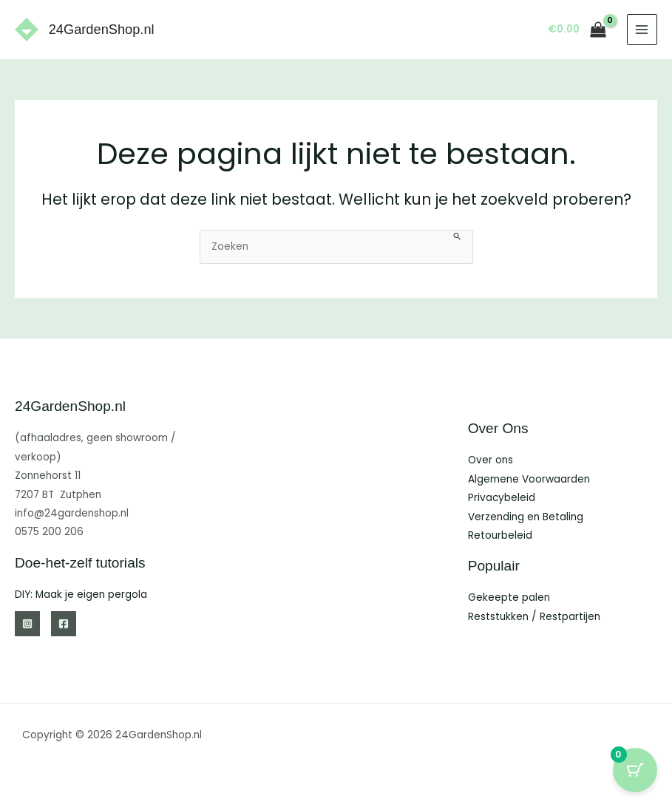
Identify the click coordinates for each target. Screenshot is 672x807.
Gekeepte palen (509, 597)
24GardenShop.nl (102, 29)
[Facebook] (64, 624)
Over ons (491, 460)
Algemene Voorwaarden (529, 479)
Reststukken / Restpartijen (534, 617)
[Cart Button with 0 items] (635, 770)
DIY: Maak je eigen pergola (81, 595)
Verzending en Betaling (526, 517)
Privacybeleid (502, 498)
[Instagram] (27, 624)
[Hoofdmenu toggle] (642, 29)
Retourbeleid (500, 535)
